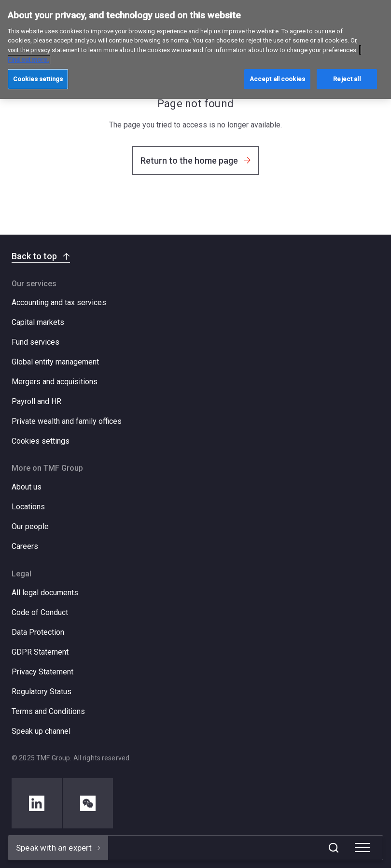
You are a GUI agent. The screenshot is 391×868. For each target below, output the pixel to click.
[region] (195, 49)
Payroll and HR (36, 401)
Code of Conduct (40, 612)
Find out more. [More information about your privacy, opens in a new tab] (28, 60)
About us (27, 487)
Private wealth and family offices (67, 421)
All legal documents (45, 593)
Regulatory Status (42, 692)
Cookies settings (41, 441)
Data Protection (38, 632)
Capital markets (38, 322)
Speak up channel (41, 731)
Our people (30, 526)
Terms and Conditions (48, 711)
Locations (28, 507)
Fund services (35, 342)
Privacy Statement (42, 672)
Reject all (347, 79)
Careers (25, 546)
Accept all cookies (277, 79)
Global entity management (55, 362)
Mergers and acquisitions (55, 382)
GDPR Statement (40, 652)
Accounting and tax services (59, 302)
